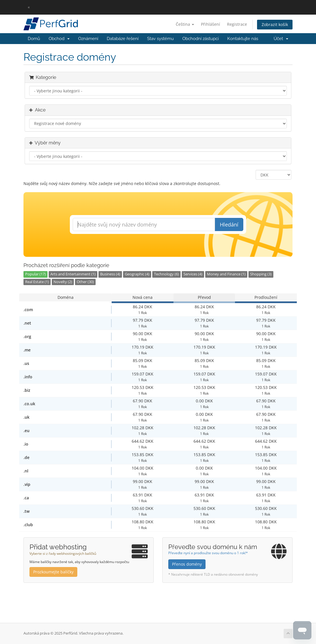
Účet (281, 39)
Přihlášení (211, 24)
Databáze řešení (123, 39)
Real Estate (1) (37, 282)
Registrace (237, 24)
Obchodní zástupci (201, 39)
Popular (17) (35, 274)
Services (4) (193, 274)
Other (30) (85, 282)
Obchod (59, 39)
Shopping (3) (261, 274)
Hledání (229, 224)
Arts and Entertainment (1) (73, 274)
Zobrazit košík (275, 24)
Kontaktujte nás (243, 39)
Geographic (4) (137, 274)
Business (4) (110, 274)
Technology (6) (166, 274)
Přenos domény (187, 564)
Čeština (185, 24)
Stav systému (160, 39)
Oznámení (88, 39)
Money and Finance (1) (226, 274)
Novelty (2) (63, 282)
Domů (34, 39)
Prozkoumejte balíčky (53, 572)
